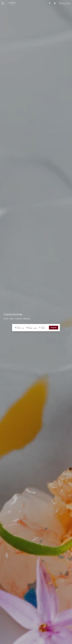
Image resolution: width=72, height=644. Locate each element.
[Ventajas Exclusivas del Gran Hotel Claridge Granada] (65, 3)
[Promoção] (44, 328)
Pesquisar (54, 328)
